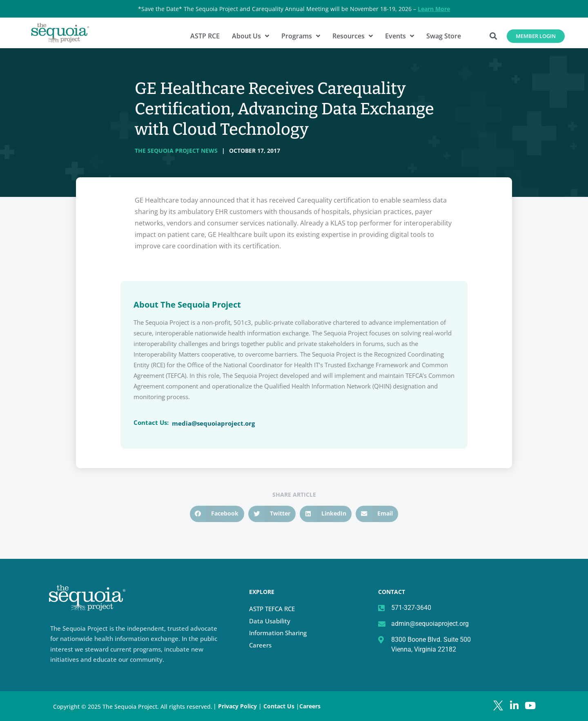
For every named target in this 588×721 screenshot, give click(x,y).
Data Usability (270, 621)
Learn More (434, 9)
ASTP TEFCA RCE (272, 609)
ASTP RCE (205, 36)
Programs (301, 36)
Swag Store (444, 36)
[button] (493, 36)
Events (400, 36)
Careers (260, 645)
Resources (353, 36)
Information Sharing (278, 633)
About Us (251, 36)
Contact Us (280, 706)
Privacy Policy (237, 706)
